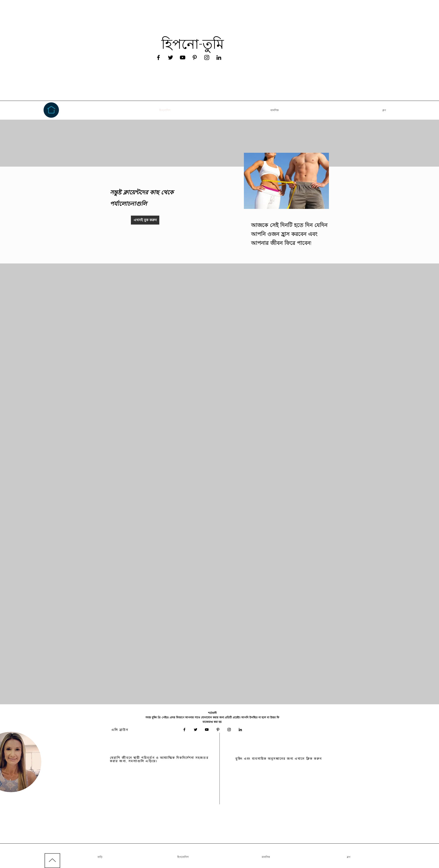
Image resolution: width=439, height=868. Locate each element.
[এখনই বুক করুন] (145, 220)
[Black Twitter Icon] (170, 57)
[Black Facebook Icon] (158, 57)
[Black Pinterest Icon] (195, 57)
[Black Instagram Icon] (207, 57)
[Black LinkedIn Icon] (219, 57)
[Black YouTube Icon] (183, 57)
